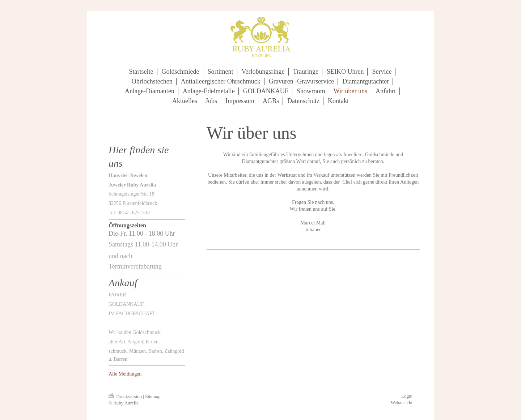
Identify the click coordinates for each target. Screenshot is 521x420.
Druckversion (126, 396)
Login (407, 396)
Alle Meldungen (125, 374)
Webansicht (402, 402)
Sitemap (153, 396)
